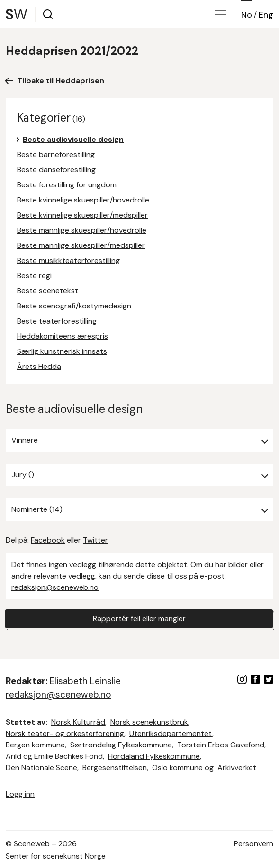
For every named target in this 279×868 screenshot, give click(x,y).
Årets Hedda (39, 366)
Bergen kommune (35, 745)
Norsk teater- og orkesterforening (65, 733)
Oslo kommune (177, 767)
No (247, 15)
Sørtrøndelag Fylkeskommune (121, 745)
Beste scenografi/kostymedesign (74, 306)
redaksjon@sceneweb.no (55, 587)
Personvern (254, 844)
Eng (266, 15)
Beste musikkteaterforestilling (68, 260)
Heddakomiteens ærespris (63, 336)
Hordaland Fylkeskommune (154, 756)
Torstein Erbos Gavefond (221, 745)
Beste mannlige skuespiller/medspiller (81, 245)
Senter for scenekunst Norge (56, 856)
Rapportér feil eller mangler (139, 618)
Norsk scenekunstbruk (149, 722)
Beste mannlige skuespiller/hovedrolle (82, 230)
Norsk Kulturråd (78, 722)
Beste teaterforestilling (57, 321)
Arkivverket (237, 767)
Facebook (48, 540)
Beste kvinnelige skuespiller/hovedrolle (83, 200)
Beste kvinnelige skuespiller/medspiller (82, 215)
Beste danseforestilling (56, 170)
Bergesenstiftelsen (115, 767)
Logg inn (20, 794)
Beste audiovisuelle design (73, 139)
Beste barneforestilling (56, 154)
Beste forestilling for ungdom (67, 185)
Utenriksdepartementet (171, 733)
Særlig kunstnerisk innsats (62, 351)
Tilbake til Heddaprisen (61, 81)
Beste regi (34, 276)
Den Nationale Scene (41, 767)
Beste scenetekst (48, 291)
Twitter (95, 540)
